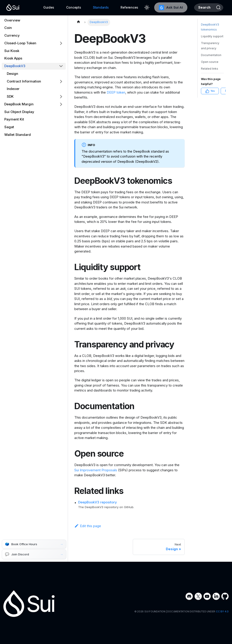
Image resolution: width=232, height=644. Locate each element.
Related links (210, 80)
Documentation (211, 66)
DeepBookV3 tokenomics (210, 38)
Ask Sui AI (157, 8)
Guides (35, 7)
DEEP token (116, 92)
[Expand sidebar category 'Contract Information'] (61, 81)
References (116, 7)
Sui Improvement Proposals (96, 470)
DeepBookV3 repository (98, 502)
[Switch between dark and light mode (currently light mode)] (133, 7)
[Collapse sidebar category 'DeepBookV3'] (61, 66)
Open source (210, 73)
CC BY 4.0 (222, 611)
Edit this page (88, 526)
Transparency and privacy (210, 57)
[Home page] (78, 22)
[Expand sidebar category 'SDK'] (61, 97)
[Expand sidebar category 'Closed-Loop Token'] (61, 43)
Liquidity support (212, 48)
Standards (87, 7)
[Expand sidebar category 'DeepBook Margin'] (61, 104)
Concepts (60, 7)
